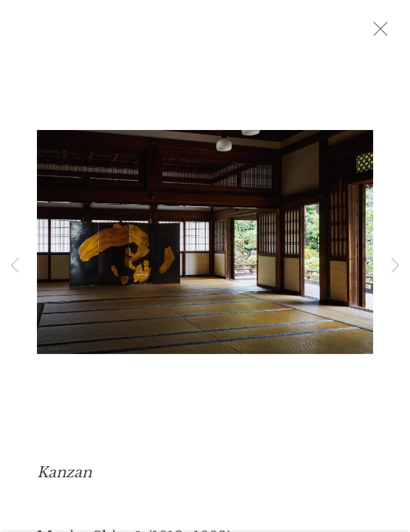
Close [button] (394, 33)
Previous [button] (15, 266)
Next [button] (395, 266)
